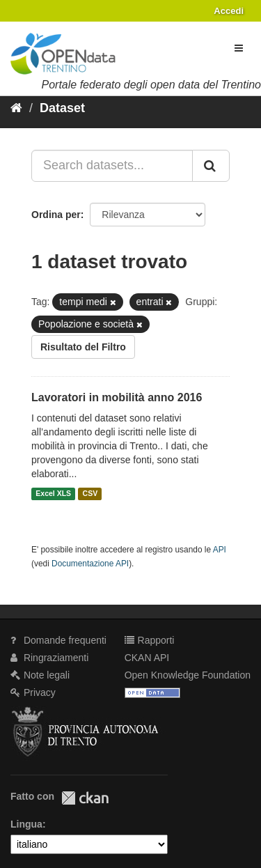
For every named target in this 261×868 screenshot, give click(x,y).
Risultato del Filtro (83, 347)
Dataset (62, 108)
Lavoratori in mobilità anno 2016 (117, 397)
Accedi (229, 11)
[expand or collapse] (239, 48)
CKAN (85, 798)
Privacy (33, 692)
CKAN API (147, 658)
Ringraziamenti (49, 658)
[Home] (16, 108)
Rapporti (150, 640)
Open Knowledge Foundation (188, 675)
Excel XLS (53, 494)
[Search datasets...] (112, 166)
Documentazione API (90, 564)
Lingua (26, 824)
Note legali (40, 675)
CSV (90, 494)
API (220, 550)
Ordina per (56, 215)
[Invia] (211, 166)
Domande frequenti (58, 640)
